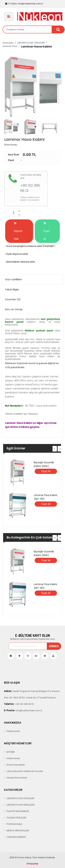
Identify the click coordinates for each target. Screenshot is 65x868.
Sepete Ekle (18, 231)
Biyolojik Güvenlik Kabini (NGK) (44, 464)
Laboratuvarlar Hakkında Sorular (25, 771)
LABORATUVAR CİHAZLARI (31, 43)
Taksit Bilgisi (12, 290)
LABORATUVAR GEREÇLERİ (20, 805)
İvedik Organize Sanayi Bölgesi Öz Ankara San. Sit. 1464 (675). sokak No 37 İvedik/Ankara (32, 694)
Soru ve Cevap (14, 309)
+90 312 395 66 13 (19, 704)
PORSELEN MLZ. (15, 824)
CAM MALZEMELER (16, 837)
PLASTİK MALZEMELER (18, 811)
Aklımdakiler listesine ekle (20, 262)
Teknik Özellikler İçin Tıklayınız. (22, 414)
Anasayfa (8, 43)
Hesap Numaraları (17, 778)
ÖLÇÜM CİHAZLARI (16, 818)
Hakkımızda (13, 731)
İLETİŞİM (11, 752)
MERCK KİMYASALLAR (18, 831)
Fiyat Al (47, 231)
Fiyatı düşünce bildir (16, 254)
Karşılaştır (49, 246)
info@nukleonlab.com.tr (24, 4)
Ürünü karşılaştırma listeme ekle (23, 246)
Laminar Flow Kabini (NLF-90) (45, 497)
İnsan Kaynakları (16, 765)
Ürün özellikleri (13, 279)
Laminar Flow (10, 46)
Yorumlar (13, 299)
